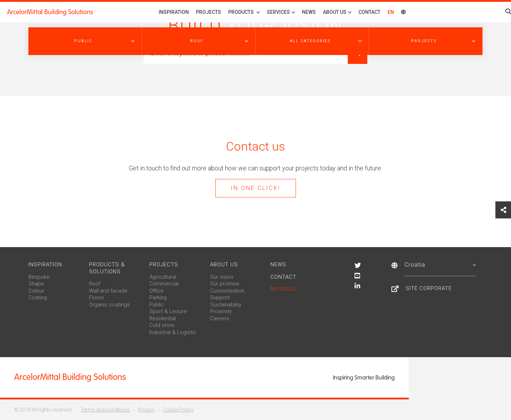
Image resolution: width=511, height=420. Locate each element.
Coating (38, 298)
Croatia (440, 265)
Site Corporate (429, 288)
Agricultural (163, 277)
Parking (158, 298)
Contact (369, 12)
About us (224, 264)
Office (156, 291)
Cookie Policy (178, 410)
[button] (85, 41)
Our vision (222, 277)
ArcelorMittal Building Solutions (50, 12)
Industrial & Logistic (173, 332)
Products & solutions (107, 268)
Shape (36, 284)
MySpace (283, 289)
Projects (208, 12)
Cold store (162, 325)
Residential (163, 318)
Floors (97, 298)
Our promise (225, 284)
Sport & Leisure (168, 311)
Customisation (227, 291)
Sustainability (226, 305)
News (309, 12)
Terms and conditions (105, 410)
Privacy (146, 410)
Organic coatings (109, 305)
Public (157, 305)
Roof (95, 284)
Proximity (221, 311)
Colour (36, 291)
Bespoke (39, 277)
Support (220, 298)
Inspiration (174, 12)
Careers (220, 318)
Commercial (164, 284)
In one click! (255, 188)
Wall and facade (108, 291)
